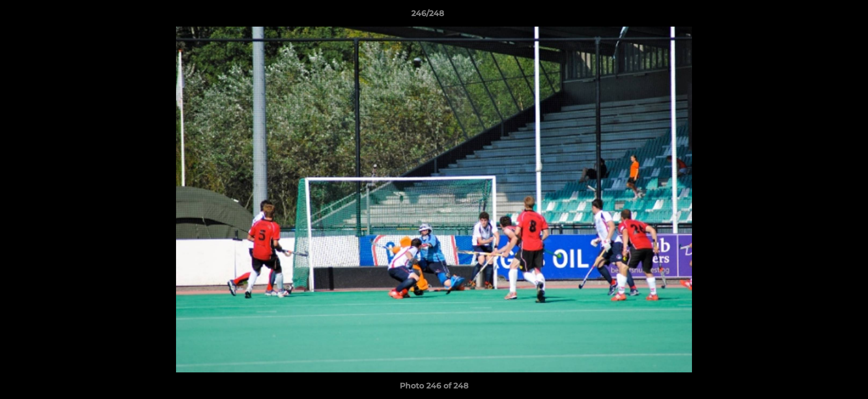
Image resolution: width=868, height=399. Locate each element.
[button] (821, 16)
